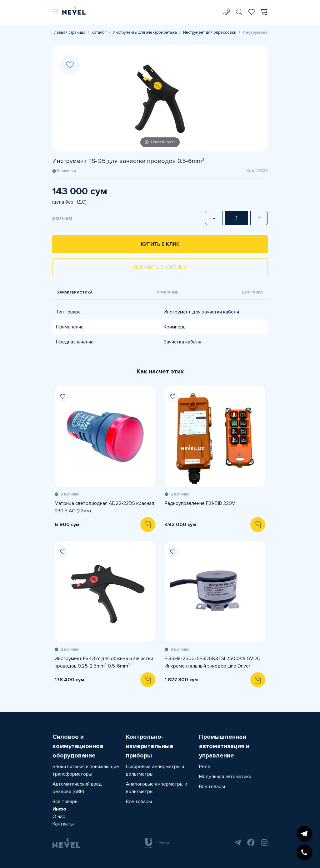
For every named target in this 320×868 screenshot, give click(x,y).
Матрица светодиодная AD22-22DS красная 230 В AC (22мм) (104, 507)
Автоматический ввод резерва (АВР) (77, 788)
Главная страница (69, 32)
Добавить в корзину (160, 267)
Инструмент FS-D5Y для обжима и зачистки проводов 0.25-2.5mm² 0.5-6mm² (104, 662)
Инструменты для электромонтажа (145, 32)
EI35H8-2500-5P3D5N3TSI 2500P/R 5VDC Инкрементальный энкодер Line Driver (212, 662)
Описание (167, 292)
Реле (205, 767)
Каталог (99, 32)
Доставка (252, 292)
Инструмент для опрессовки (210, 32)
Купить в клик (160, 244)
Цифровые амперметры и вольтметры (155, 770)
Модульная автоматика (225, 777)
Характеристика (75, 292)
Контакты (63, 824)
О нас (59, 816)
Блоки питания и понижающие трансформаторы (86, 770)
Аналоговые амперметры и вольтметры (157, 788)
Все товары (65, 801)
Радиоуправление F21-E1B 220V (200, 503)
